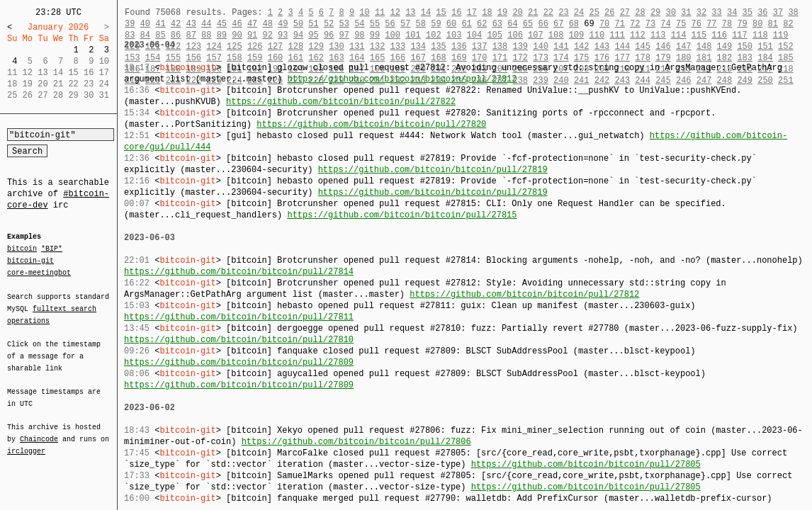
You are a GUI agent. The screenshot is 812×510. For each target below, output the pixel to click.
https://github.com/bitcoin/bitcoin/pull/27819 (433, 170)
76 (697, 24)
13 (410, 12)
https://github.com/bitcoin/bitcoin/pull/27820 (371, 124)
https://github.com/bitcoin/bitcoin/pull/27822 (341, 102)
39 (130, 24)
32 (701, 12)
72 (635, 24)
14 (426, 12)
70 (604, 24)
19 (502, 12)
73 (650, 24)
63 (497, 24)
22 (548, 12)
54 (359, 24)
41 (160, 24)
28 (640, 12)
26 (609, 12)
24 (579, 12)
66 (543, 24)
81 (773, 24)
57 (405, 24)
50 (298, 24)
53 (344, 24)
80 (757, 24)
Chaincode (39, 431)
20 (517, 12)
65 (528, 24)
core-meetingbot (39, 272)
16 (456, 12)
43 (191, 24)
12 (395, 12)
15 (441, 12)
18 (487, 12)
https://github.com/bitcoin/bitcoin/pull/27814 (239, 272)
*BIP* (52, 249)
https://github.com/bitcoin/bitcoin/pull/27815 (402, 215)
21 (533, 12)
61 (466, 24)
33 (716, 12)
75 (681, 24)
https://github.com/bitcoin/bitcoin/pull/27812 (402, 79)
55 (375, 24)
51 (313, 24)
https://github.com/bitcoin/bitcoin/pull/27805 (586, 464)
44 (206, 24)
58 (421, 24)
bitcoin (22, 249)
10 (364, 12)
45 (222, 24)
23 (563, 12)
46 (237, 24)
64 (512, 24)
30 (670, 12)
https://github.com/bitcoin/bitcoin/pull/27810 (239, 340)
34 (732, 12)
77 (711, 24)
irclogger (26, 442)
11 (380, 12)
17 (472, 12)
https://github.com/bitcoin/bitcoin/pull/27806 (356, 442)
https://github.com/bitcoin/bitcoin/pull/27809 (239, 362)
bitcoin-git (30, 261)
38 (793, 12)
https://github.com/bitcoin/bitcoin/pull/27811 (239, 317)
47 (252, 24)
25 (594, 12)
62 (482, 24)
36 (762, 12)
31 (686, 12)
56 (390, 24)
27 (625, 12)
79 (742, 24)
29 (655, 12)
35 (748, 12)
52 (329, 24)
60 (451, 24)
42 (176, 24)
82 (788, 24)
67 (558, 24)
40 (145, 24)
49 (283, 24)
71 (620, 24)
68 (574, 24)
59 (436, 24)
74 (665, 24)
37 (778, 12)
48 (267, 24)
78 (727, 24)
